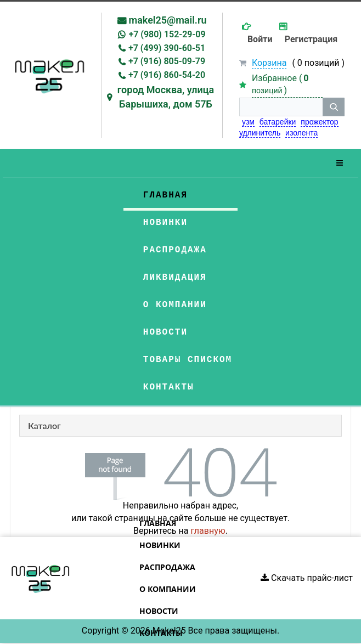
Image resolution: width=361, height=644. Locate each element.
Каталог (44, 425)
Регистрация (311, 39)
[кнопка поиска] (334, 107)
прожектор (319, 122)
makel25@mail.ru (168, 20)
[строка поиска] (281, 107)
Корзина (269, 63)
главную (208, 531)
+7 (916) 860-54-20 (167, 75)
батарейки (278, 122)
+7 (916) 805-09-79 (167, 61)
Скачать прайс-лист (307, 578)
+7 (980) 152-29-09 (167, 34)
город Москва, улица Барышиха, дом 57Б (166, 97)
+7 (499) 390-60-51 (167, 48)
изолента (301, 133)
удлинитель (260, 133)
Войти (260, 39)
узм (248, 122)
